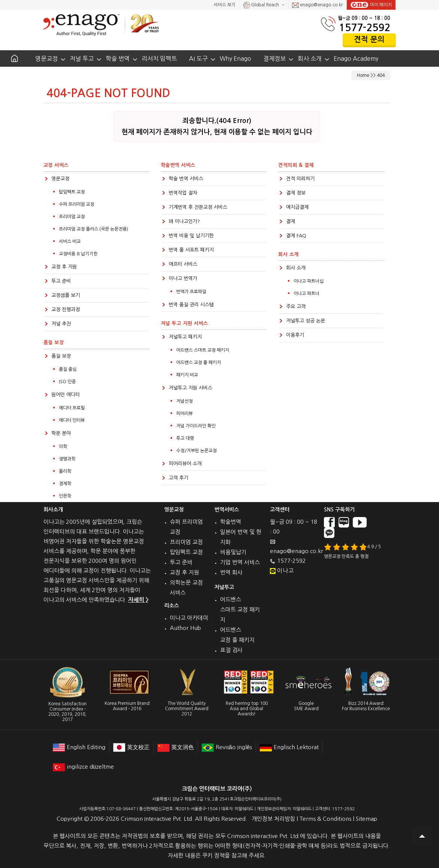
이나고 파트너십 (309, 281)
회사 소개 (310, 58)
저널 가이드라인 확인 (196, 426)
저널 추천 (61, 324)
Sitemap (366, 819)
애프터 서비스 (183, 264)
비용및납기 (233, 552)
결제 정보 (296, 193)
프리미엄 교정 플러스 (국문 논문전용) (94, 229)
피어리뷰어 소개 (185, 464)
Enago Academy (356, 58)
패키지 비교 (187, 375)
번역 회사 (231, 572)
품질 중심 (68, 369)
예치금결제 (297, 207)
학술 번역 (118, 58)
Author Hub (185, 628)
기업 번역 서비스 (240, 562)
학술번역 (231, 522)
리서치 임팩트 (159, 58)
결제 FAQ (296, 236)
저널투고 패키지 (185, 337)
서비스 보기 (225, 5)
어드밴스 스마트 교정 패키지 (203, 350)
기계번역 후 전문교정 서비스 (198, 207)
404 (381, 75)
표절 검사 (231, 650)
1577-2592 (365, 28)
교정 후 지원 (64, 267)
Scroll (422, 836)
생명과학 (67, 459)
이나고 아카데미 (189, 618)
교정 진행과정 (66, 310)
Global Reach (262, 5)
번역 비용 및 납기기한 (191, 236)
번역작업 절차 (183, 193)
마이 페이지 (371, 5)
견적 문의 (369, 39)
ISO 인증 (67, 382)
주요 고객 (296, 307)
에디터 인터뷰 (72, 420)
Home (363, 75)
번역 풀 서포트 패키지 (191, 250)
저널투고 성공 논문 (306, 321)
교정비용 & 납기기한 (78, 254)
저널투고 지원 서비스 (190, 388)
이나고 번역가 (183, 278)
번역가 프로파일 (191, 292)
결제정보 (274, 58)
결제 (291, 221)
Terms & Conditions (325, 819)
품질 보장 (61, 356)
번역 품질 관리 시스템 (191, 305)
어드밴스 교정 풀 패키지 (199, 363)
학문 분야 (61, 433)
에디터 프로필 (72, 408)
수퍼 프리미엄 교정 (76, 204)
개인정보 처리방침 (273, 819)
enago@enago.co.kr (317, 5)
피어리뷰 (184, 414)
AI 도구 (198, 58)
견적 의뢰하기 (300, 179)
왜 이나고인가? (184, 221)
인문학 (65, 496)
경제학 (65, 484)
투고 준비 (61, 281)
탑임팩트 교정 (72, 192)
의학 (63, 447)
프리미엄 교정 (72, 217)
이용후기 (295, 335)
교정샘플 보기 (66, 295)
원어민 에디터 (66, 395)
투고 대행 (185, 438)
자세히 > (138, 600)
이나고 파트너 (306, 294)
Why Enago (235, 58)
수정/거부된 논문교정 (196, 451)
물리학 (65, 471)
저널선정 (184, 401)
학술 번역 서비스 (186, 179)
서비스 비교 (70, 241)
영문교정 (46, 58)
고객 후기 (178, 478)
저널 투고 (82, 58)
